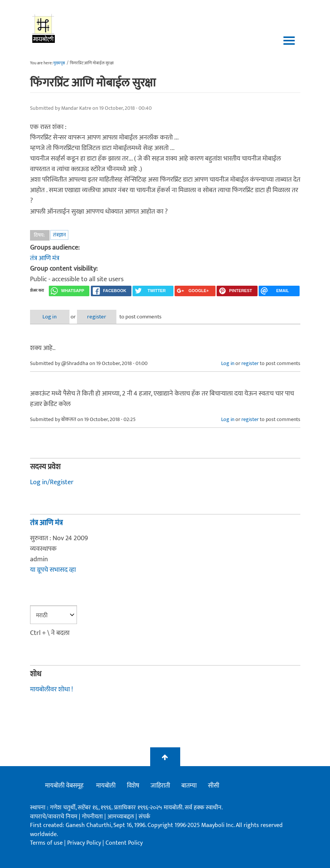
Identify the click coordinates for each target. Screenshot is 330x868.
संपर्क (144, 817)
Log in (50, 317)
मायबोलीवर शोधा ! (51, 689)
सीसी (214, 786)
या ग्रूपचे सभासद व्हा (53, 570)
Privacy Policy (85, 843)
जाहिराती (160, 786)
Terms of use (46, 843)
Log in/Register (52, 482)
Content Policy (124, 843)
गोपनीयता (93, 817)
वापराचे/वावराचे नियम (54, 817)
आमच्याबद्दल (121, 817)
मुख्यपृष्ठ (59, 63)
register (97, 317)
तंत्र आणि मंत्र (45, 258)
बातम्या (189, 786)
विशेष (133, 786)
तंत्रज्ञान (59, 235)
